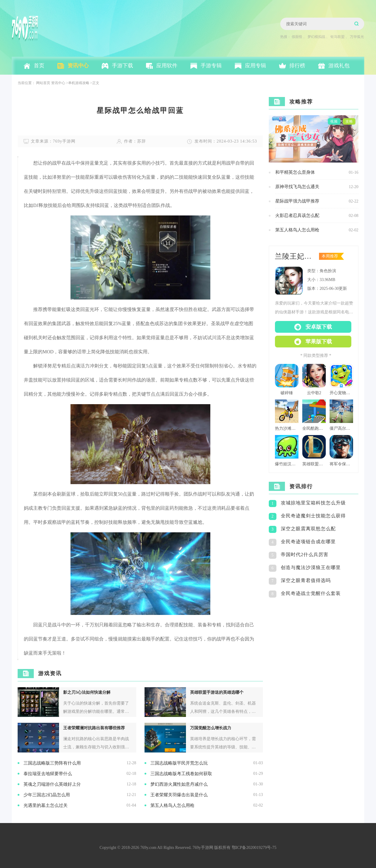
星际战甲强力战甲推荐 (297, 201)
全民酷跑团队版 (314, 428)
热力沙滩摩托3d (287, 428)
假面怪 (297, 37)
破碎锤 (287, 393)
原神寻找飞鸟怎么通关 (297, 187)
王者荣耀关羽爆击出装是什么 (179, 795)
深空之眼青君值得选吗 (306, 580)
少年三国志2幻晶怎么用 (47, 795)
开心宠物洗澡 (341, 393)
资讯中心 (78, 66)
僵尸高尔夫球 (341, 428)
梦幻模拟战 (316, 37)
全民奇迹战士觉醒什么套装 (311, 593)
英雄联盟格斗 (314, 464)
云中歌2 (314, 393)
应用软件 (167, 66)
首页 (39, 66)
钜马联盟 (338, 37)
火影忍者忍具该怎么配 (297, 215)
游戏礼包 (339, 66)
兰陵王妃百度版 (295, 256)
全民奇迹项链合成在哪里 (308, 542)
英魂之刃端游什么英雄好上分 (52, 784)
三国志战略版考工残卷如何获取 (181, 774)
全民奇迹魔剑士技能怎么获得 (313, 516)
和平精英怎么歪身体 (295, 172)
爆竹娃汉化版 (287, 464)
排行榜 (297, 66)
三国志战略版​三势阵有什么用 (52, 763)
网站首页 (43, 83)
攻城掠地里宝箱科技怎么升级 (313, 503)
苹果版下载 (319, 342)
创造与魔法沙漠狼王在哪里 (311, 567)
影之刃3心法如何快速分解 (87, 692)
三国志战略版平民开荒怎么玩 (179, 763)
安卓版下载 (319, 327)
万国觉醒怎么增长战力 (211, 728)
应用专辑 (256, 66)
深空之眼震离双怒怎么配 (308, 529)
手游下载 (122, 66)
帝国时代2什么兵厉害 (305, 555)
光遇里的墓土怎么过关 (46, 805)
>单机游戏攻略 (78, 83)
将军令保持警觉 (341, 464)
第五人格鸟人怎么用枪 (172, 805)
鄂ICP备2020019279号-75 (254, 848)
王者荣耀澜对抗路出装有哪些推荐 (94, 728)
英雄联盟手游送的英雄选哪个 (217, 692)
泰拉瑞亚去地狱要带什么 (48, 774)
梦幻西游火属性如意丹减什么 (179, 784)
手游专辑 (211, 66)
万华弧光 (357, 37)
